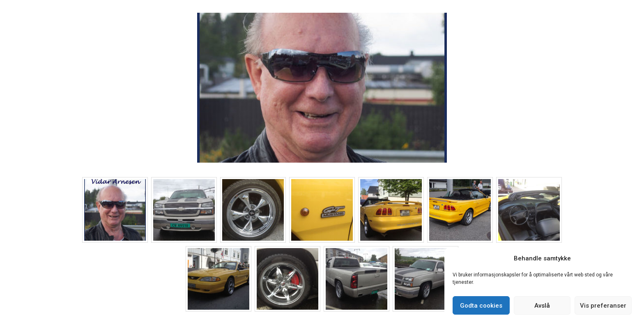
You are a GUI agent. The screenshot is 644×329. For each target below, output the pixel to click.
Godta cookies (481, 306)
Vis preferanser (603, 306)
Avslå (542, 306)
